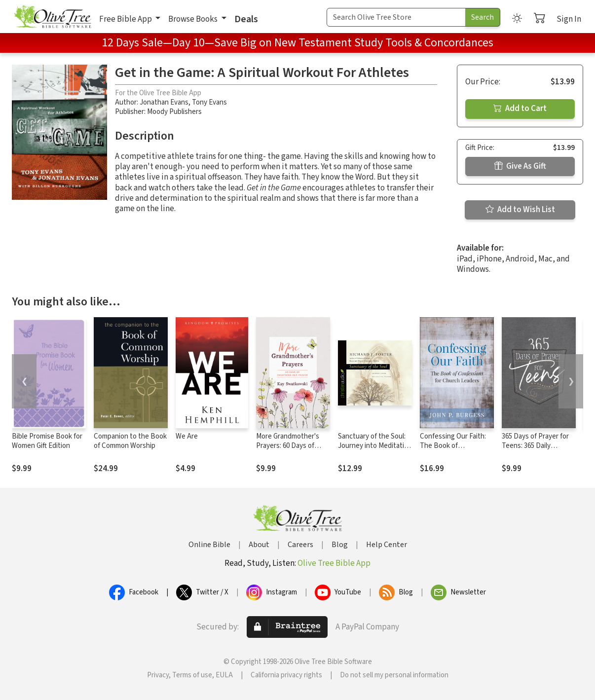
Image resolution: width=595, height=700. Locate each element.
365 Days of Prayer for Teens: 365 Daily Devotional (535, 446)
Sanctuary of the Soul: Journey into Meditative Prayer (375, 446)
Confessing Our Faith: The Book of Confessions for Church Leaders (456, 450)
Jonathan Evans (164, 102)
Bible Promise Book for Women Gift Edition (47, 441)
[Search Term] (396, 17)
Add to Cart (520, 109)
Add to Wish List (520, 210)
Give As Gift (520, 166)
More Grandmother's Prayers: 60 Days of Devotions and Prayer (289, 446)
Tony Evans (209, 102)
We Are (187, 436)
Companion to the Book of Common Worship (130, 441)
